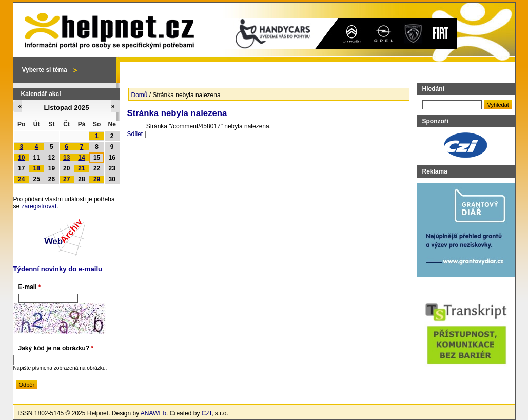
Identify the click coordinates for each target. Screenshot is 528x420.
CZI (207, 413)
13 (66, 158)
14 (81, 158)
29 (97, 179)
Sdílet (135, 134)
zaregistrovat (39, 206)
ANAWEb (153, 413)
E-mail (30, 287)
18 (37, 168)
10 (21, 158)
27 (66, 179)
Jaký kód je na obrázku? (56, 348)
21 (81, 168)
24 (21, 179)
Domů (140, 95)
